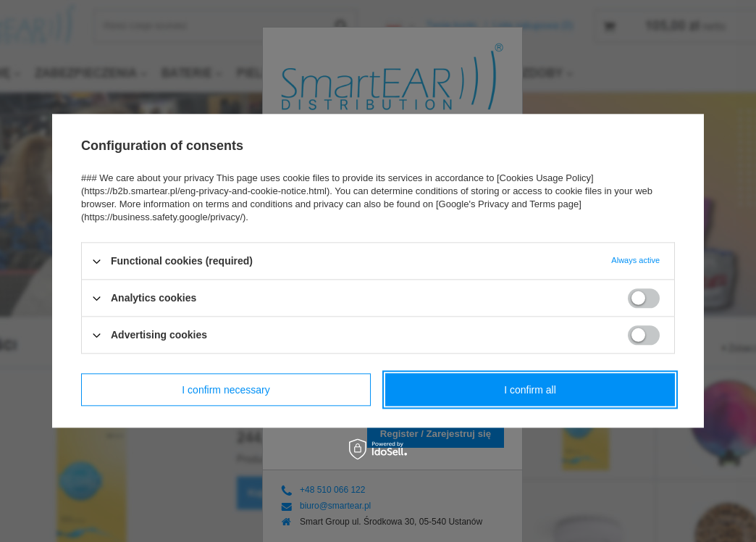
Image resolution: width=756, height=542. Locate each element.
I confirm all (530, 390)
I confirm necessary (226, 390)
